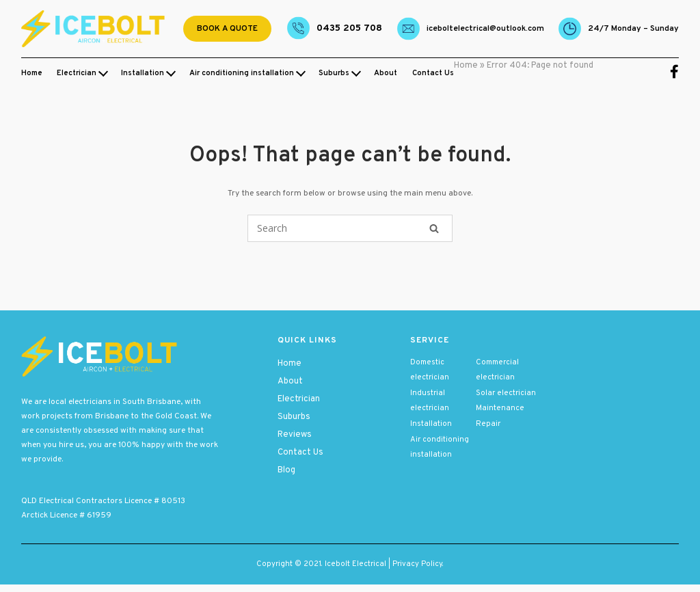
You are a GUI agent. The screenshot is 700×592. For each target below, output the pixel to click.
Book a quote (227, 29)
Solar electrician (506, 393)
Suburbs (334, 73)
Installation (143, 73)
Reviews (295, 435)
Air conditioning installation (242, 73)
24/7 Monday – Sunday (633, 29)
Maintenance (500, 408)
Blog (286, 470)
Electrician (77, 73)
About (386, 73)
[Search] (434, 228)
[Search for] (350, 228)
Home (32, 73)
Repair (488, 424)
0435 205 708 (349, 28)
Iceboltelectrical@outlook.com (485, 29)
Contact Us (433, 73)
